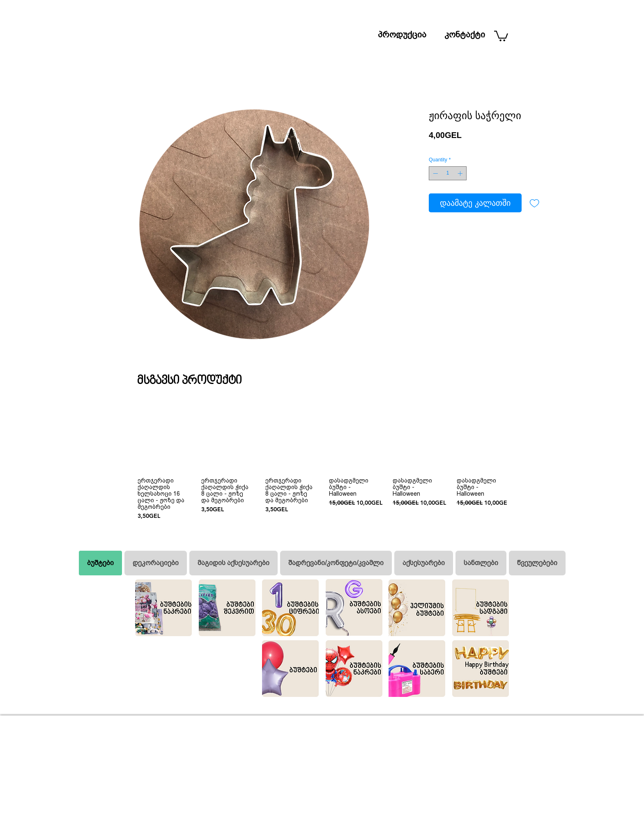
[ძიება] (488, 7)
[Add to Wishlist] (534, 203)
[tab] (100, 563)
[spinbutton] (448, 173)
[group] (322, 462)
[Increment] (461, 173)
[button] (501, 36)
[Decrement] (435, 173)
